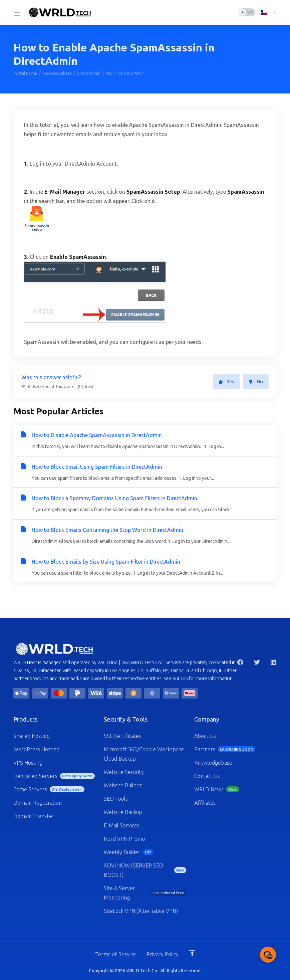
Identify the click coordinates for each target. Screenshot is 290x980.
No (256, 382)
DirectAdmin (89, 73)
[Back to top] (192, 952)
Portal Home (25, 73)
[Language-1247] (267, 12)
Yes (226, 382)
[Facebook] (240, 661)
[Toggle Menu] (16, 12)
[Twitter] (257, 661)
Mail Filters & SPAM (123, 73)
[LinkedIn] (274, 661)
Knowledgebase (57, 73)
